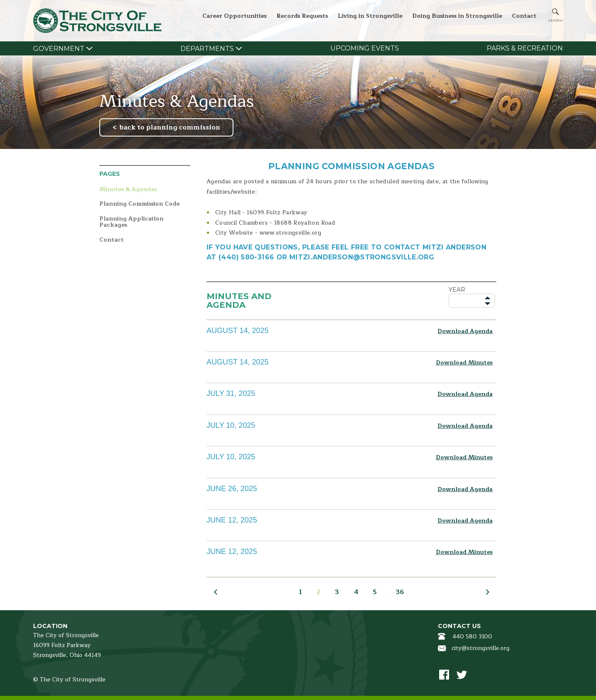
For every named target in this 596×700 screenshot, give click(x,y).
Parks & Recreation (525, 48)
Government (59, 49)
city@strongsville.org (481, 648)
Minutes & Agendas (128, 190)
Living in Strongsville (370, 16)
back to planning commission (170, 127)
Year (457, 290)
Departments (207, 49)
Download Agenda (465, 331)
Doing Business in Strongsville (457, 16)
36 (400, 592)
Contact (524, 16)
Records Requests (302, 16)
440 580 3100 (472, 636)
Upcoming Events (365, 48)
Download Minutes (464, 363)
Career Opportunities (234, 16)
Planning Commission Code (139, 204)
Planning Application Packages (131, 222)
